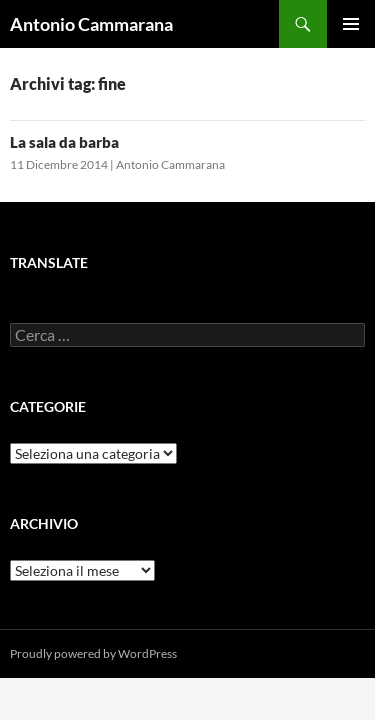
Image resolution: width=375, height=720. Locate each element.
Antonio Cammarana (91, 24)
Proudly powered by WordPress (93, 653)
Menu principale (351, 24)
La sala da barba (64, 142)
